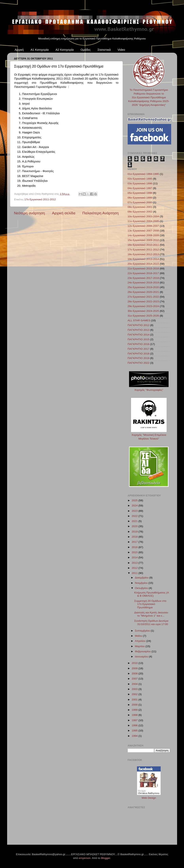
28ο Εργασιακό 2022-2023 (143, 301)
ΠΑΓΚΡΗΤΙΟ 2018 (139, 354)
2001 (135, 700)
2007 (135, 679)
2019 (135, 532)
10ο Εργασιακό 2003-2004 (143, 216)
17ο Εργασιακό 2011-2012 (40, 199)
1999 (135, 710)
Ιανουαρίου (142, 657)
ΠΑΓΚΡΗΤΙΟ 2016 (139, 344)
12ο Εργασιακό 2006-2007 (143, 226)
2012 (135, 568)
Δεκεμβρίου (142, 578)
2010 (135, 663)
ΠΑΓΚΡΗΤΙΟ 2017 (139, 349)
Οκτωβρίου (142, 588)
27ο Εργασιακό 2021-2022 (143, 297)
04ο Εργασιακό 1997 (140, 188)
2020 (135, 526)
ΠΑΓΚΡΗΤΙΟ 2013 (139, 330)
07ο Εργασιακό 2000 (140, 202)
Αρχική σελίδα (64, 213)
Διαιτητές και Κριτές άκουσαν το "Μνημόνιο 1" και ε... (151, 614)
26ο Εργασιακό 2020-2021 (143, 292)
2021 (135, 521)
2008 (135, 673)
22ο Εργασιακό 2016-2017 (143, 273)
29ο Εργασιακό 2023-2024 (143, 306)
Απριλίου (141, 641)
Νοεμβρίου (142, 583)
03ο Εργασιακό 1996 (140, 183)
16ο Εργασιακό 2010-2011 (143, 245)
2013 (135, 563)
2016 (135, 547)
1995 (135, 731)
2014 (135, 557)
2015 (135, 552)
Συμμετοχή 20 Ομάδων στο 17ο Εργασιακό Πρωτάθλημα (150, 604)
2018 (135, 537)
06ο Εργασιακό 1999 (140, 198)
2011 (135, 573)
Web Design (149, 798)
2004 (135, 684)
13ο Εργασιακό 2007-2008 (143, 231)
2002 (135, 694)
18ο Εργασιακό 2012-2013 (143, 254)
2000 (135, 705)
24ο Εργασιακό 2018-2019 (143, 283)
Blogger (106, 858)
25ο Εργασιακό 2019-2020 (143, 287)
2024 (135, 506)
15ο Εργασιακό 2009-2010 (143, 240)
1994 (135, 736)
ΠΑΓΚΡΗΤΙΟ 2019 (139, 358)
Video (121, 50)
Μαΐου (139, 636)
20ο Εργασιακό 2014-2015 (143, 264)
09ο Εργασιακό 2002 (140, 212)
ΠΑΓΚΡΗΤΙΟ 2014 (139, 335)
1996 (135, 725)
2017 (135, 542)
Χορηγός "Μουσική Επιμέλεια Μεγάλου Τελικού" (149, 435)
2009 (135, 668)
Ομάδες (85, 50)
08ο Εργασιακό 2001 (140, 207)
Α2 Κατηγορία (65, 50)
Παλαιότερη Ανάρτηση (101, 213)
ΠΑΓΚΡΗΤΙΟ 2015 (139, 339)
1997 (135, 720)
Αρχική (19, 50)
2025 (135, 500)
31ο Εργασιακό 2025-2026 (143, 316)
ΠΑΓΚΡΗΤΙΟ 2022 (139, 363)
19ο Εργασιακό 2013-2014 (143, 259)
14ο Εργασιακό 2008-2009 (143, 235)
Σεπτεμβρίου (143, 631)
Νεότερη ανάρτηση (30, 213)
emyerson (85, 858)
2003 (135, 689)
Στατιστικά (104, 50)
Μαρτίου (140, 646)
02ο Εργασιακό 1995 (140, 179)
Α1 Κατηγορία (40, 50)
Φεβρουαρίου (143, 651)
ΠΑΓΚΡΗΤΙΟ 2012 (139, 325)
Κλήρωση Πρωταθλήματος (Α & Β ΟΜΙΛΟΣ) (151, 594)
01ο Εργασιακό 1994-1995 (143, 174)
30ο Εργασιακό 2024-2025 (143, 311)
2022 (135, 516)
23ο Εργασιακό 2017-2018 (143, 278)
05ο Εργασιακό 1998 (140, 193)
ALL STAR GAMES (139, 320)
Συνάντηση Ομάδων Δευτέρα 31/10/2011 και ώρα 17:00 (151, 622)
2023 (135, 511)
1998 (135, 715)
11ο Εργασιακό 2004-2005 (143, 221)
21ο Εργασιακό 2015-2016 (143, 269)
